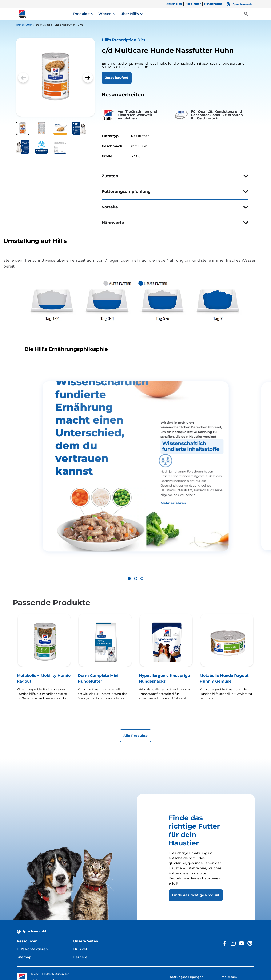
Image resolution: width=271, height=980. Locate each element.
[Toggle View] (246, 14)
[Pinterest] (250, 918)
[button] (88, 78)
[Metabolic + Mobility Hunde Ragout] (44, 638)
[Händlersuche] (213, 5)
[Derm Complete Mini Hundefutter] (105, 638)
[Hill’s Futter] (193, 5)
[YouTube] (242, 918)
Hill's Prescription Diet (124, 40)
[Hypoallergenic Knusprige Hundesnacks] (166, 638)
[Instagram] (233, 918)
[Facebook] (225, 918)
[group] (135, 454)
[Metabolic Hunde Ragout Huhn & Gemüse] (227, 638)
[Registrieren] (174, 5)
